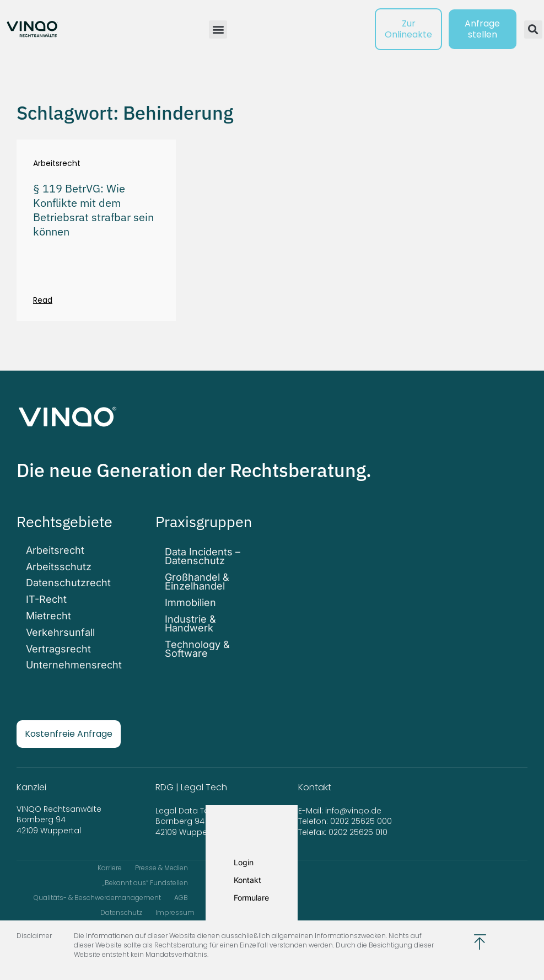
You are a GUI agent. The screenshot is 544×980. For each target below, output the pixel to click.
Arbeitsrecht (57, 164)
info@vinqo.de (354, 804)
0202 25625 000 (361, 815)
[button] (218, 30)
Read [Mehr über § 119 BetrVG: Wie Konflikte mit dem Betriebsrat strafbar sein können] (43, 300)
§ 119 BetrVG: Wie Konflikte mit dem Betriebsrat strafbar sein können (93, 210)
